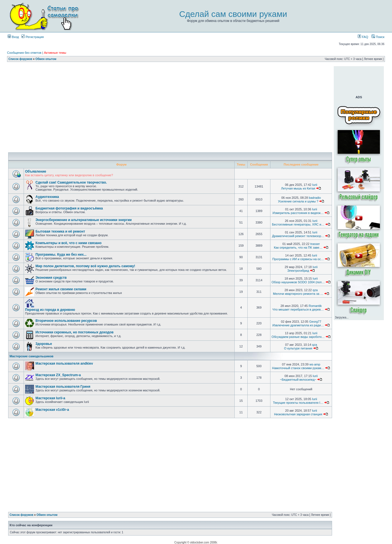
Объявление (36, 171)
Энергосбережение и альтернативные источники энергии (84, 220)
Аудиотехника (47, 197)
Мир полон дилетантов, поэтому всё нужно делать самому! (85, 266)
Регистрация (33, 37)
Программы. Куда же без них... (61, 255)
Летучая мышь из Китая (298, 188)
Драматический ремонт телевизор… (298, 236)
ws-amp (315, 364)
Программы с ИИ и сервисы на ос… (298, 259)
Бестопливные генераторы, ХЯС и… (298, 224)
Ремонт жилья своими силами (61, 289)
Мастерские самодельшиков (32, 356)
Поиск (378, 37)
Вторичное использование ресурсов (66, 321)
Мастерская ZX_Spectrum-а (58, 375)
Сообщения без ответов (24, 53)
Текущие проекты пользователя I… (298, 403)
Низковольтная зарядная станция (298, 414)
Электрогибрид (298, 271)
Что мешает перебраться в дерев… (298, 309)
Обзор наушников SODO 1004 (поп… (298, 282)
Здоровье (44, 344)
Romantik (315, 306)
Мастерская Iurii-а (50, 398)
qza (315, 290)
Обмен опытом (46, 59)
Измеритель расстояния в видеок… (298, 213)
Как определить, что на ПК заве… (298, 248)
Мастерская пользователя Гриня (63, 387)
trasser (315, 244)
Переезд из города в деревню (50, 310)
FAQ (363, 37)
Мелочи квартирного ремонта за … (298, 294)
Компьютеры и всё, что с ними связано (69, 243)
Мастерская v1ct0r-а (52, 410)
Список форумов (20, 59)
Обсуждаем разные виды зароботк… (298, 337)
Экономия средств (51, 278)
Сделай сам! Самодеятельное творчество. (71, 182)
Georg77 (315, 322)
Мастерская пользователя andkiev (64, 364)
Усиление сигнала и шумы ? (298, 201)
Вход (13, 37)
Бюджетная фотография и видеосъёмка (69, 208)
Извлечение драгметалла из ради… (298, 325)
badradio (315, 198)
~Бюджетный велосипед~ (298, 380)
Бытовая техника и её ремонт (60, 231)
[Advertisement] (170, 68)
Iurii (315, 185)
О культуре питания (298, 348)
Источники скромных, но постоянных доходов (74, 332)
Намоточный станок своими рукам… (298, 368)
